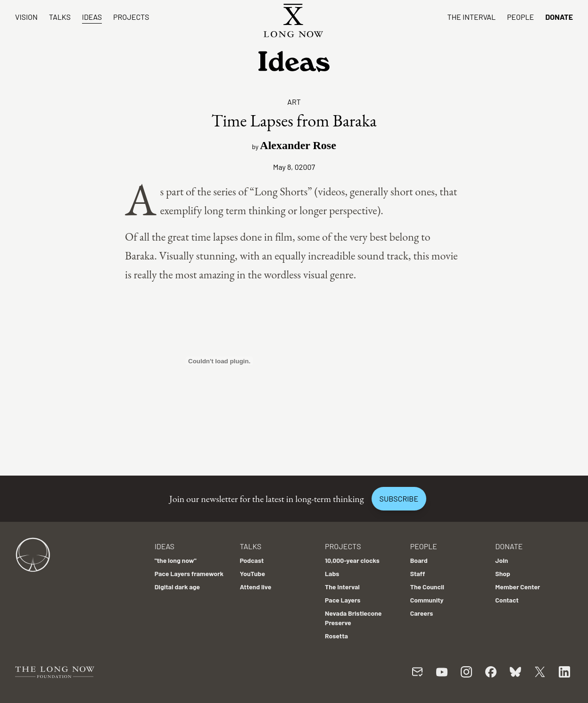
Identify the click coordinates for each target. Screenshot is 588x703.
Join (501, 560)
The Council (427, 587)
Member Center (518, 587)
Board (419, 560)
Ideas (92, 17)
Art (294, 102)
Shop (503, 573)
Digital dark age (177, 587)
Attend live (255, 587)
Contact (507, 600)
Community (427, 600)
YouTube (252, 573)
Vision (26, 17)
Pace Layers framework (189, 573)
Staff (418, 573)
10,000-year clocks (352, 560)
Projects (131, 17)
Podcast (252, 560)
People (520, 17)
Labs (332, 573)
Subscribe (399, 498)
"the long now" (176, 560)
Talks (60, 17)
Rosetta (336, 636)
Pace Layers (343, 600)
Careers (422, 613)
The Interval (472, 17)
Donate (559, 17)
